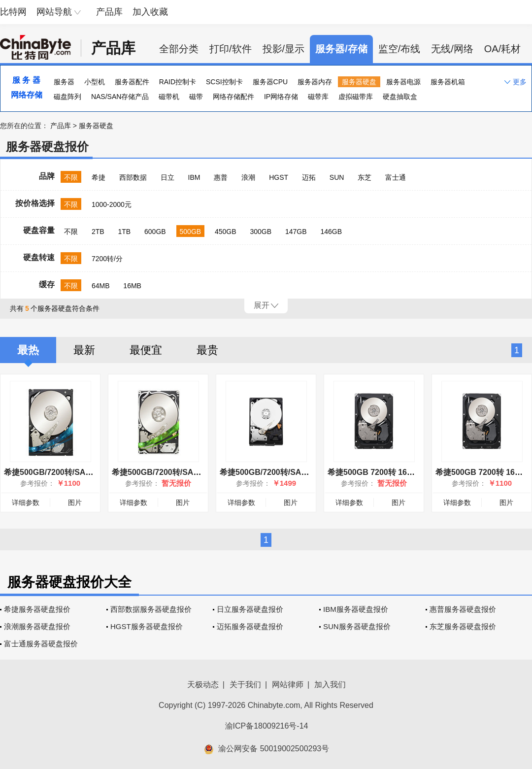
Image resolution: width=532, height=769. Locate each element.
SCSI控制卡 (224, 82)
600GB (155, 232)
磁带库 (318, 97)
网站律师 (288, 685)
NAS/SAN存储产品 (120, 97)
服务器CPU (270, 82)
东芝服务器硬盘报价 (463, 626)
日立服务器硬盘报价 (250, 609)
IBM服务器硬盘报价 (356, 609)
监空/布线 (399, 49)
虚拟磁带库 (356, 97)
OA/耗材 (502, 49)
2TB (98, 232)
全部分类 (179, 49)
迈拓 (309, 177)
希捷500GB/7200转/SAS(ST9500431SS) (183, 472)
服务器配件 (132, 82)
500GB (191, 232)
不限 (71, 177)
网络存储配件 (233, 97)
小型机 (95, 82)
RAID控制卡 (178, 82)
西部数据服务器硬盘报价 (151, 609)
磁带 (196, 97)
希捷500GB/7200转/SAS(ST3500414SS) (76, 472)
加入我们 (330, 685)
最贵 (207, 350)
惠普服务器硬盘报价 (463, 609)
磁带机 (169, 97)
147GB (296, 232)
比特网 (13, 12)
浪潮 (248, 177)
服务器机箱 (448, 82)
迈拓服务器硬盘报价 (250, 626)
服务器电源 (403, 82)
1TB (124, 232)
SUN (337, 177)
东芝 (365, 177)
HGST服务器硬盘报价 (147, 626)
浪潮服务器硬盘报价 (37, 626)
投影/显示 (284, 49)
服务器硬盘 (359, 82)
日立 (167, 177)
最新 (84, 350)
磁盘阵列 (67, 97)
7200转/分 (107, 259)
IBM (194, 177)
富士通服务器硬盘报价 (41, 644)
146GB (331, 232)
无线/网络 (452, 49)
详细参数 (26, 502)
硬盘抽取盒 (400, 97)
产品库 (109, 12)
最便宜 (146, 350)
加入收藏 (150, 12)
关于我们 (245, 685)
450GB (226, 232)
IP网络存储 (281, 97)
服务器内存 (315, 82)
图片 (75, 502)
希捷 (99, 177)
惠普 (221, 177)
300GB (261, 232)
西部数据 (133, 177)
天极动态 (203, 685)
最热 (28, 350)
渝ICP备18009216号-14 (267, 726)
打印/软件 (231, 49)
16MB (132, 286)
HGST (279, 177)
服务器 (64, 82)
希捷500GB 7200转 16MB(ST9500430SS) (402, 472)
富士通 (396, 177)
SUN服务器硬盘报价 (357, 626)
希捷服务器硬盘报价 (37, 609)
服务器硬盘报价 (47, 147)
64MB (101, 286)
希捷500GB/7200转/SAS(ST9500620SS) (291, 472)
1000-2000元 (112, 204)
